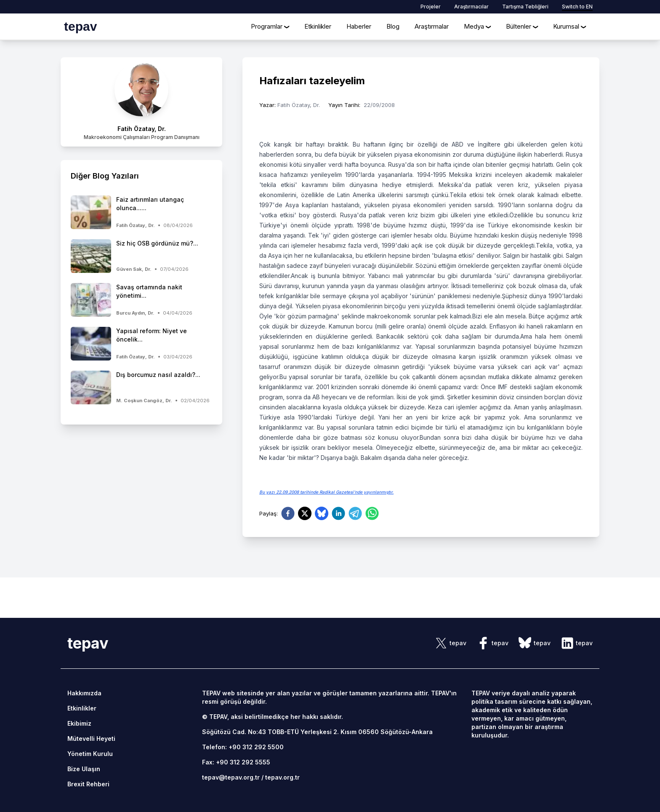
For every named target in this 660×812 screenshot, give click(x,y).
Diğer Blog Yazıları (105, 176)
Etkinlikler (318, 26)
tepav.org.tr (282, 777)
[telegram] (355, 513)
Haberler (359, 26)
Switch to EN (577, 7)
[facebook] (288, 513)
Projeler (431, 7)
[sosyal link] (450, 643)
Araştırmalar (432, 26)
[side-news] (141, 212)
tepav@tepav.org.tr (231, 777)
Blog (393, 26)
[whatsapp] (372, 513)
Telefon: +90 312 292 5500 (243, 747)
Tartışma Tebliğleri (525, 7)
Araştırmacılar (471, 7)
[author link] (141, 102)
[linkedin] (338, 513)
